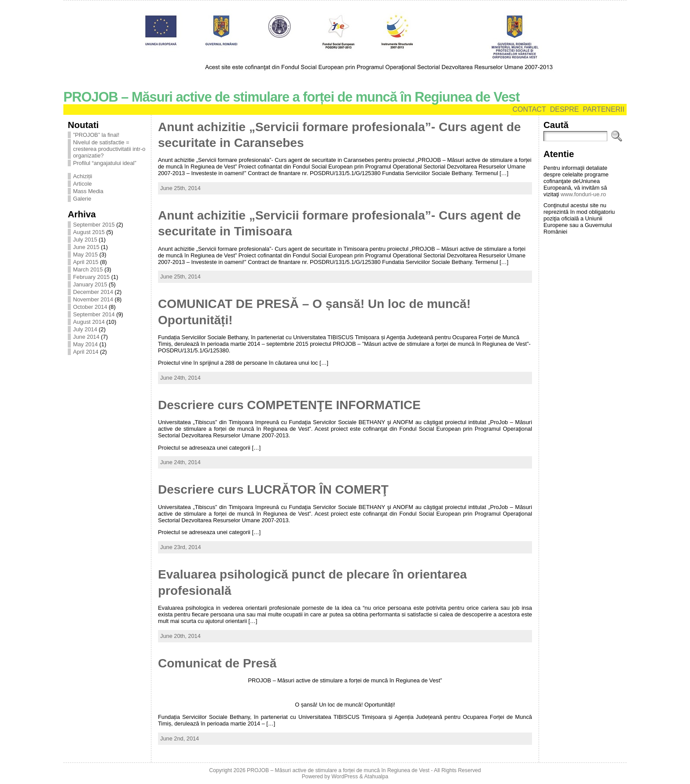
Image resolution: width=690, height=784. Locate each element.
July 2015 (85, 240)
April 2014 (86, 352)
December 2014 (93, 292)
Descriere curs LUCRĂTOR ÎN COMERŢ (273, 489)
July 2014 (85, 329)
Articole (83, 184)
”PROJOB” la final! (96, 135)
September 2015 (94, 225)
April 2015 (86, 262)
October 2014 (90, 307)
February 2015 (91, 277)
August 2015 (89, 232)
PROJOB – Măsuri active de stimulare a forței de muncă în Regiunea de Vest (292, 97)
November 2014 (93, 299)
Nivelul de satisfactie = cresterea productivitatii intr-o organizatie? (109, 149)
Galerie (82, 199)
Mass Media (88, 191)
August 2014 (89, 322)
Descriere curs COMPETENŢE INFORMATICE (289, 405)
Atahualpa (376, 777)
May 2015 (85, 255)
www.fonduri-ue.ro (583, 194)
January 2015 (90, 284)
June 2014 (86, 337)
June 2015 (86, 247)
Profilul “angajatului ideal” (105, 163)
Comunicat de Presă (217, 663)
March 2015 (88, 269)
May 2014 (85, 344)
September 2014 (94, 314)
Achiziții (83, 176)
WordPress (345, 777)
